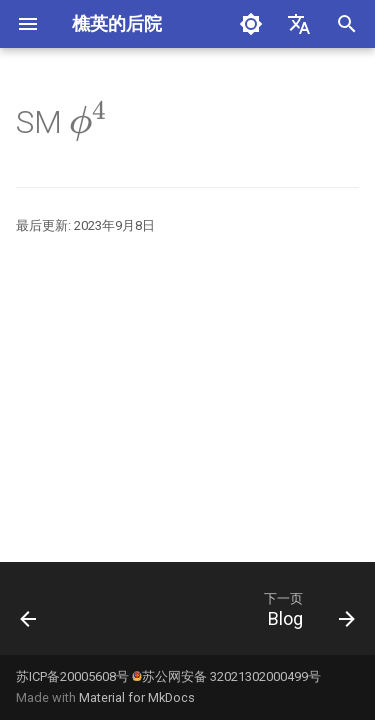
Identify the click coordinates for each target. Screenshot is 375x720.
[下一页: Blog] (306, 614)
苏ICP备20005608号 (72, 676)
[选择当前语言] (299, 24)
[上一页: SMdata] (29, 614)
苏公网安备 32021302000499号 (226, 676)
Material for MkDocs (137, 697)
